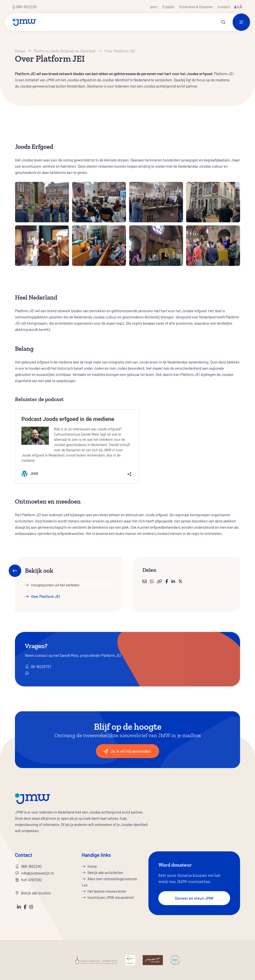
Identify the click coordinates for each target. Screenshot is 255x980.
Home (20, 51)
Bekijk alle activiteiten (105, 873)
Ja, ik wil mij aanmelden (127, 751)
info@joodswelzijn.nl (37, 873)
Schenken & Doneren (196, 7)
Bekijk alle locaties (36, 893)
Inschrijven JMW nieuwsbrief (111, 897)
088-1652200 (25, 7)
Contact (224, 7)
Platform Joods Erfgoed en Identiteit (65, 51)
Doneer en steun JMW (194, 898)
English (168, 7)
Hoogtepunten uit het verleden (55, 585)
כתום (154, 7)
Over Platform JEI (46, 596)
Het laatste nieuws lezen (107, 891)
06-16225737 (41, 667)
